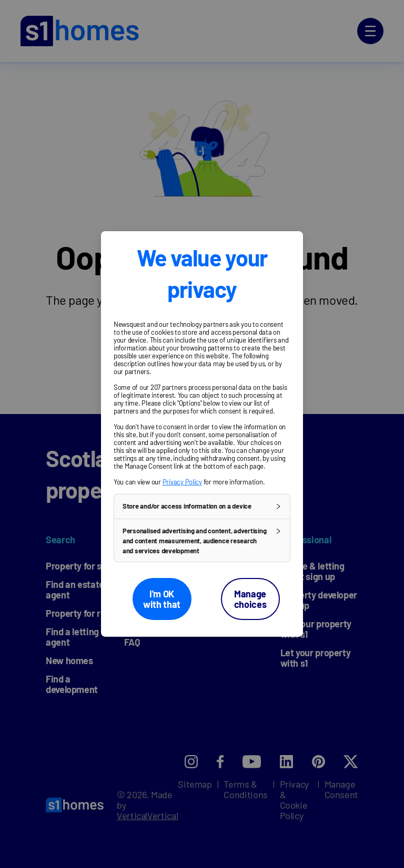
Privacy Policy (182, 482)
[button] (202, 507)
